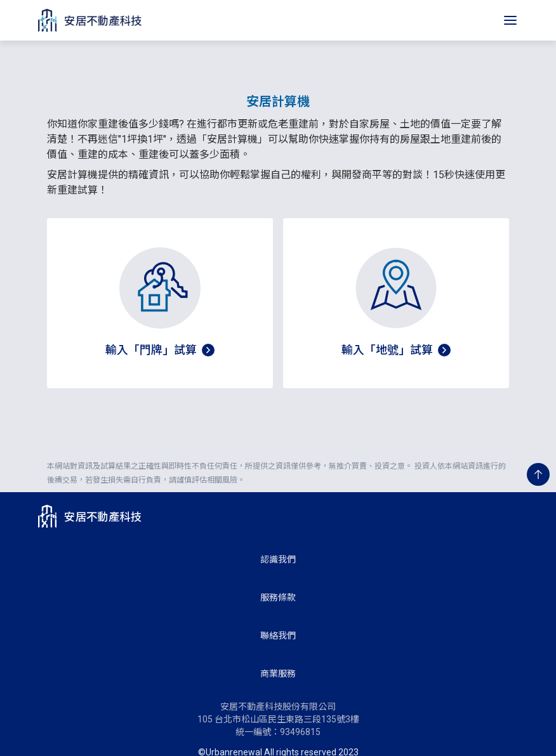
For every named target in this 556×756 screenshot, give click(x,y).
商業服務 (278, 658)
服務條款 (278, 582)
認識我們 (278, 544)
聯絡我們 (278, 620)
